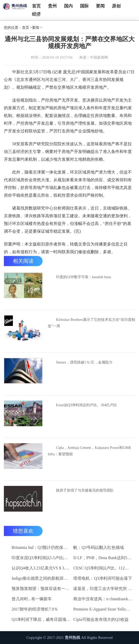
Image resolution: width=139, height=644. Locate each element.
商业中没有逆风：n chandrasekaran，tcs (103, 599)
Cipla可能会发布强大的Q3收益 (101, 619)
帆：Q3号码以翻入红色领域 (99, 547)
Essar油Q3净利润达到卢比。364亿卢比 (86, 405)
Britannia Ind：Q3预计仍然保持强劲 (41, 547)
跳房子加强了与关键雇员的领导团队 (85, 490)
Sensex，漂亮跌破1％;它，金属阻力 (84, 362)
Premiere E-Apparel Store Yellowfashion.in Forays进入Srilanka (103, 609)
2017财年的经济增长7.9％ (35, 609)
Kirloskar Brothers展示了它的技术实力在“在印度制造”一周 (91, 323)
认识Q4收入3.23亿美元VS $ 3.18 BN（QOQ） (41, 568)
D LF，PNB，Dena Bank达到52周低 (103, 558)
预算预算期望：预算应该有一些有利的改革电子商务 (41, 589)
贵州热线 (72, 638)
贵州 (52, 6)
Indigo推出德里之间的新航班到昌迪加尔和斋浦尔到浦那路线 (41, 578)
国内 (68, 6)
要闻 (100, 6)
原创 (116, 6)
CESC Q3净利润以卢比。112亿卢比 (103, 568)
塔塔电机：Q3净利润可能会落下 (103, 578)
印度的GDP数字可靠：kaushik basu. (84, 277)
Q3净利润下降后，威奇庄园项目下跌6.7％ (41, 619)
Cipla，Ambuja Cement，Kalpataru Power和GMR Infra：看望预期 (89, 451)
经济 (36, 14)
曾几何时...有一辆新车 (32, 599)
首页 (36, 6)
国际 (84, 6)
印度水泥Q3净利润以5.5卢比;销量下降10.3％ (41, 558)
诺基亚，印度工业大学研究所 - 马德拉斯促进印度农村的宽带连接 (103, 589)
